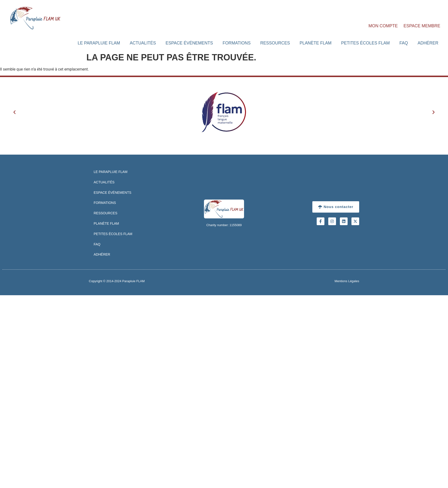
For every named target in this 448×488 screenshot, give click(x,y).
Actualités (143, 43)
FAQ (404, 43)
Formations (237, 43)
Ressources (275, 43)
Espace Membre (422, 26)
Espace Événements (189, 43)
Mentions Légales (347, 281)
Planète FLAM (315, 43)
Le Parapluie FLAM (99, 43)
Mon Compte (383, 26)
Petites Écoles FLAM (365, 43)
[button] (14, 112)
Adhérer (428, 43)
